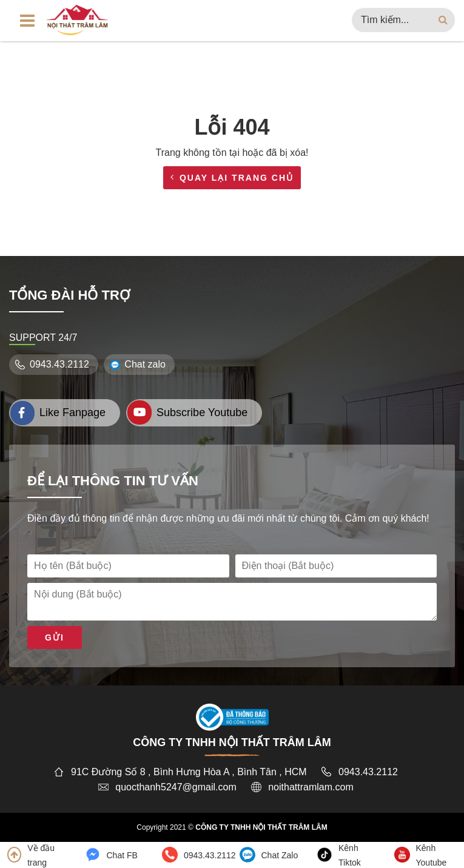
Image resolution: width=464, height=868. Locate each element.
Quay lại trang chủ (232, 178)
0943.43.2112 (54, 364)
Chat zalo (139, 364)
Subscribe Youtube (187, 412)
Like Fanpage (58, 413)
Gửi (55, 638)
